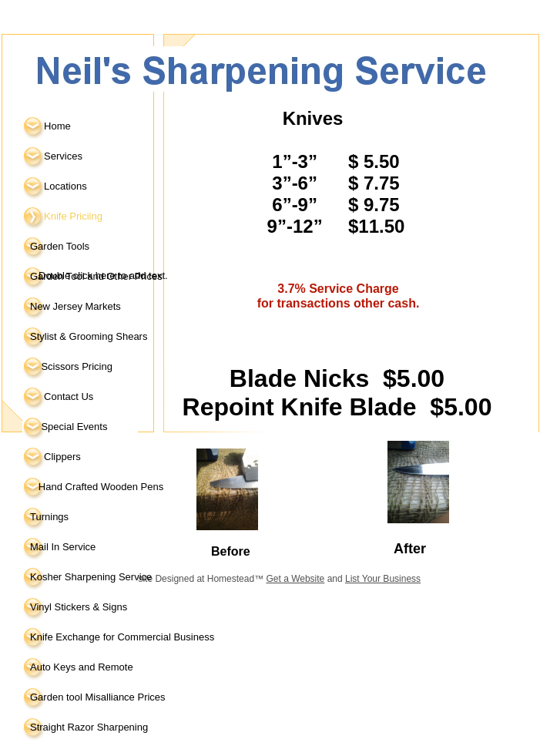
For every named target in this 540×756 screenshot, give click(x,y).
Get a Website (295, 579)
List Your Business (383, 579)
